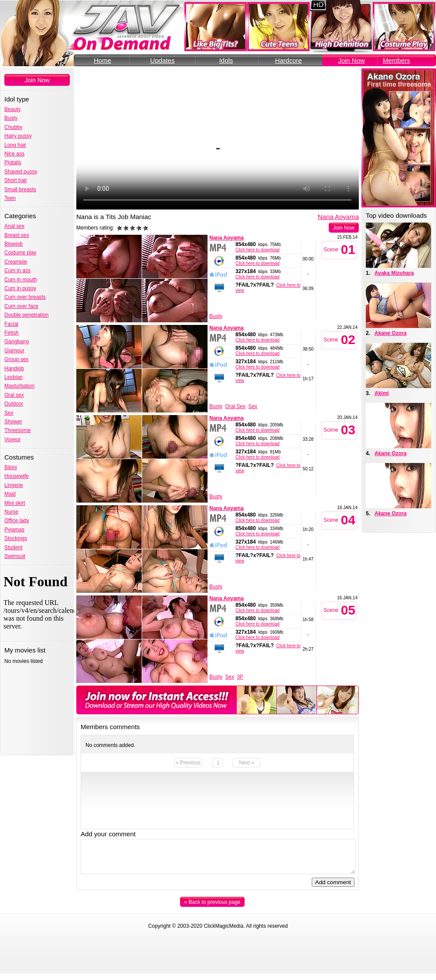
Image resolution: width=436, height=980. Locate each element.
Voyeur (12, 439)
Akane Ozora (390, 333)
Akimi (382, 393)
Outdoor (14, 404)
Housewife (17, 476)
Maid (10, 494)
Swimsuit (15, 556)
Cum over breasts (25, 297)
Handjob (14, 368)
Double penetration (26, 315)
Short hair (16, 180)
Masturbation (19, 386)
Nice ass (14, 154)
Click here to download (257, 250)
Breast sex (17, 235)
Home (102, 60)
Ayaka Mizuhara (394, 273)
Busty (11, 118)
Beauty (12, 109)
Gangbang (17, 341)
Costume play (20, 253)
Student (13, 547)
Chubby (13, 127)
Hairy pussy (18, 136)
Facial (11, 324)
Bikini (11, 467)
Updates (163, 60)
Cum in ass (17, 270)
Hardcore (289, 60)
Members (397, 60)
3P (240, 677)
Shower (13, 422)
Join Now (351, 60)
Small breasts (20, 189)
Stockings (16, 538)
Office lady (17, 520)
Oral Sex (235, 406)
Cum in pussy (20, 288)
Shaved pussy (21, 172)
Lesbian (14, 377)
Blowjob (14, 244)
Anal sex (14, 226)
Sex (9, 413)
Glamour (14, 351)
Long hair (15, 145)
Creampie (16, 262)
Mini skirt (15, 503)
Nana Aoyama (338, 217)
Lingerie (14, 485)
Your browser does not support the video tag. (218, 139)
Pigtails (13, 162)
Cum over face (21, 306)
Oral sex (14, 395)
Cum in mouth (21, 280)
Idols (226, 60)
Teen (10, 198)
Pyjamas (14, 530)
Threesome (18, 430)
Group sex (16, 359)
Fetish (12, 333)
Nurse (11, 512)
